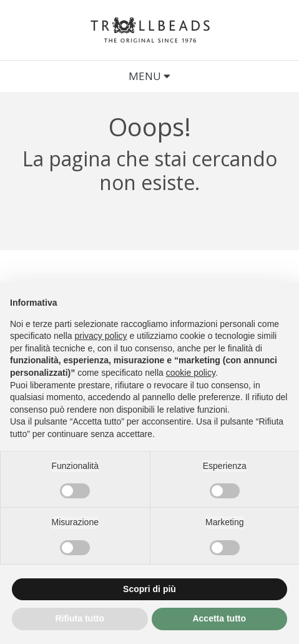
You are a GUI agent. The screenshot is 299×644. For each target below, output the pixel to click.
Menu (149, 76)
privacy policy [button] (101, 336)
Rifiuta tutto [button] (80, 618)
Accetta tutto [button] (219, 618)
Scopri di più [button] (149, 589)
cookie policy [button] (191, 373)
